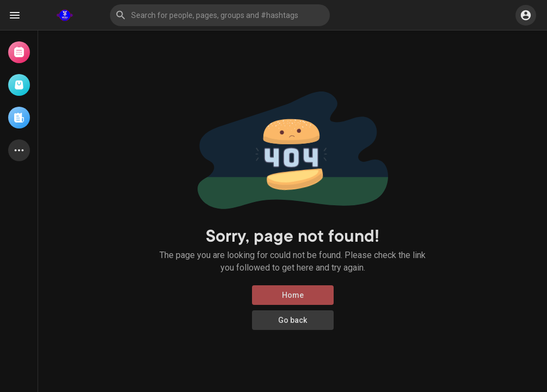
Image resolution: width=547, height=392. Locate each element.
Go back (293, 320)
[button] (220, 15)
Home (293, 295)
